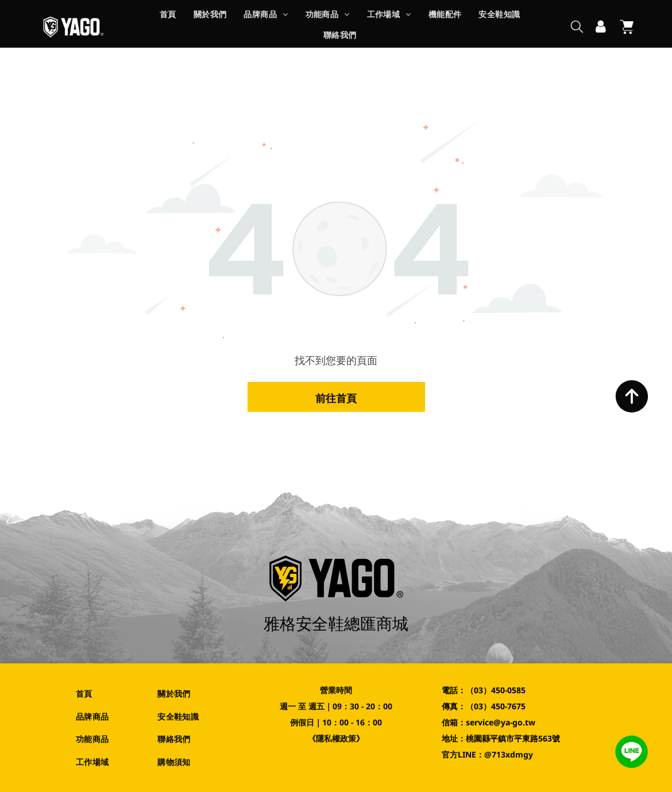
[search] (577, 28)
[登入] (601, 27)
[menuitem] (168, 16)
